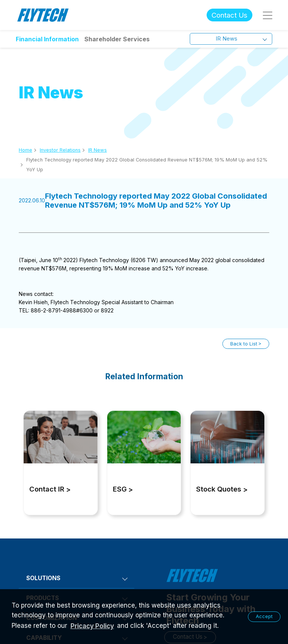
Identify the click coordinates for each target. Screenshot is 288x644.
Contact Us (229, 15)
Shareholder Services (117, 39)
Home (25, 150)
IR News (97, 150)
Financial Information (47, 39)
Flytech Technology (43, 15)
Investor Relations (60, 150)
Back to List (244, 344)
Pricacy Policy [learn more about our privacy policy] (92, 626)
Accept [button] (264, 616)
